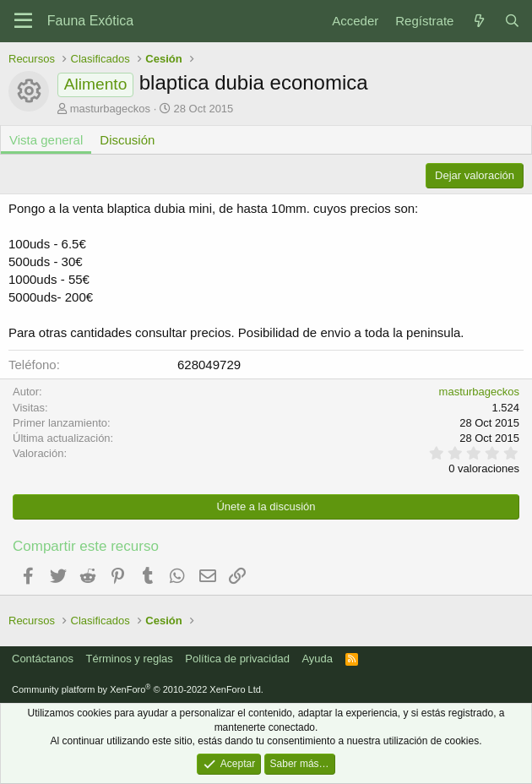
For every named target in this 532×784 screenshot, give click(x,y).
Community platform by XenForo (138, 689)
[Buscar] (512, 21)
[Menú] (23, 21)
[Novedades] (478, 21)
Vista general (46, 140)
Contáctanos (43, 659)
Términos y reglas (130, 659)
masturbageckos (110, 109)
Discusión (127, 140)
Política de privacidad (237, 659)
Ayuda (317, 659)
